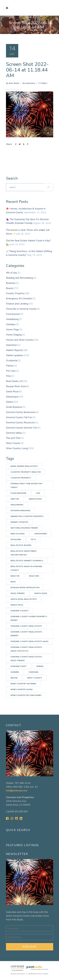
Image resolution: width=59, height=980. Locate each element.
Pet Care (11, 371)
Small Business (14, 407)
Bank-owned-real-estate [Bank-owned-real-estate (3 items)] (24, 466)
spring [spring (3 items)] (40, 666)
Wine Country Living (17, 448)
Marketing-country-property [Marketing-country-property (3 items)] (27, 516)
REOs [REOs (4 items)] (13, 582)
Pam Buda (14, 83)
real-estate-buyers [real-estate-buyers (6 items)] (21, 545)
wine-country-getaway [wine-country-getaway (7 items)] (23, 684)
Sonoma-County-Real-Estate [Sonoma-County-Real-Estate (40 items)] (26, 626)
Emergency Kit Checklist (19, 299)
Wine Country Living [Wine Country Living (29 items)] (22, 689)
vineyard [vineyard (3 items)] (34, 672)
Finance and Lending (17, 304)
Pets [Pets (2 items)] (33, 539)
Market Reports (14, 350)
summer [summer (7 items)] (15, 672)
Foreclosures (13, 314)
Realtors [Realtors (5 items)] (34, 576)
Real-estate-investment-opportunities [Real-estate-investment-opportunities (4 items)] (24, 553)
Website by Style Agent (38, 974)
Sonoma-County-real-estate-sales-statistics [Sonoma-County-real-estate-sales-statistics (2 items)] (27, 649)
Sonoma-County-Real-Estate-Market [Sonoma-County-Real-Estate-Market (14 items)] (27, 634)
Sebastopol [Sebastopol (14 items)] (17, 605)
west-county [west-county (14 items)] (35, 678)
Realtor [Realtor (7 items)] (15, 576)
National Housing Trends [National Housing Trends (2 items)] (24, 528)
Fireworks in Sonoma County (21, 309)
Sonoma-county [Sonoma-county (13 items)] (20, 611)
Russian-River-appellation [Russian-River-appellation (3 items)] (25, 587)
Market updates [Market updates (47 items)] (19, 522)
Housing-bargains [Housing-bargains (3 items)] (20, 510)
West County (13, 443)
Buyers (10, 288)
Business (11, 283)
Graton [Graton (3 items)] (15, 499)
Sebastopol (12, 397)
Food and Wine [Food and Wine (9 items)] (18, 493)
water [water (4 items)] (14, 678)
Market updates (14, 355)
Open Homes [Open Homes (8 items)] (41, 534)
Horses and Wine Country (20, 340)
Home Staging (14, 335)
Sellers (10, 402)
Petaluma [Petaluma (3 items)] (16, 539)
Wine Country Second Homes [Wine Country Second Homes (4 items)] (26, 695)
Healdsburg (12, 319)
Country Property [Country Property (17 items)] (21, 478)
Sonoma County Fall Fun (19, 417)
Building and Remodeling (19, 278)
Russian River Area (16, 386)
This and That (13, 438)
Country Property (15, 293)
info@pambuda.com (17, 791)
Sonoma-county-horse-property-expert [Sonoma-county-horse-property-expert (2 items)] (29, 618)
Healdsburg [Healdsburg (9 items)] (17, 505)
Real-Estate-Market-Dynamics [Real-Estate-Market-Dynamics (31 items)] (27, 561)
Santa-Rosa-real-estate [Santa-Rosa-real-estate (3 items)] (24, 599)
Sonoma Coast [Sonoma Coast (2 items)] (19, 666)
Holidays (11, 324)
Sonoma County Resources (20, 423)
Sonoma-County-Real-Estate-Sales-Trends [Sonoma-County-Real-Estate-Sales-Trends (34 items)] (27, 659)
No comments (29, 83)
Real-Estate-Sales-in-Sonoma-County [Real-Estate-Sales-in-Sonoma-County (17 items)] (27, 568)
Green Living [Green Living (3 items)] (35, 499)
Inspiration (11, 345)
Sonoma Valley (14, 433)
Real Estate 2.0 (14, 381)
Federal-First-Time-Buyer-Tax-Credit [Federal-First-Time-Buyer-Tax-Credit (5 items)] (27, 485)
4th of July (11, 273)
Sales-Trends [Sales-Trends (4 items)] (18, 593)
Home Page (13, 330)
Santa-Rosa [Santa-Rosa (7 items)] (41, 593)
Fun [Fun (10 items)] (38, 493)
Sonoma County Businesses (21, 412)
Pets (8, 376)
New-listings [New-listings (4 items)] (18, 534)
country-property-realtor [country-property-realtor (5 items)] (26, 472)
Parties (10, 366)
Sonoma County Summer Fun (22, 428)
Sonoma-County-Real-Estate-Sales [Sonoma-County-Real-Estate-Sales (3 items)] (29, 641)
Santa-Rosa (12, 392)
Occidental (12, 361)
